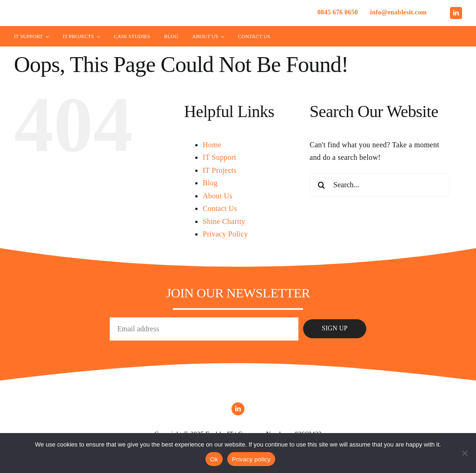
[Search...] (380, 185)
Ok (214, 459)
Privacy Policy (225, 234)
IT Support (219, 157)
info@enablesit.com (398, 12)
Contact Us (220, 208)
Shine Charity (224, 221)
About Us (218, 196)
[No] (464, 453)
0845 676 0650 (338, 12)
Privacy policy (251, 459)
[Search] (321, 185)
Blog (210, 183)
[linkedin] (456, 13)
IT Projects (220, 170)
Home (212, 145)
